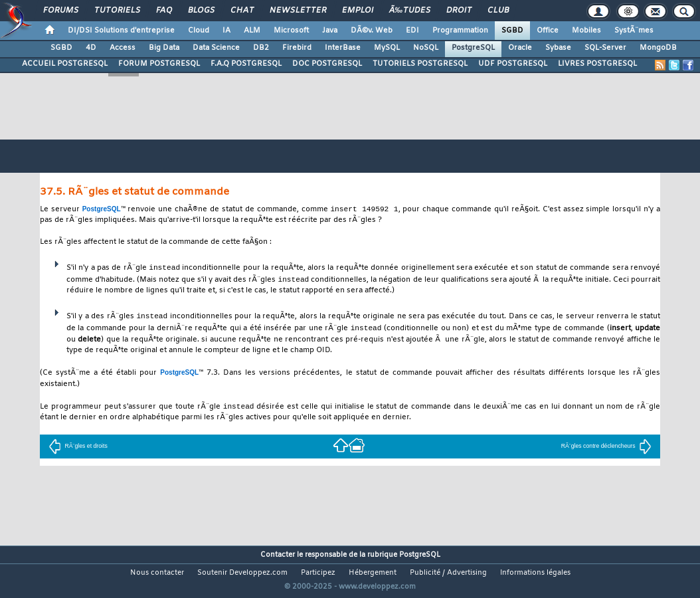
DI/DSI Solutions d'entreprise (121, 31)
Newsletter (298, 11)
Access (123, 48)
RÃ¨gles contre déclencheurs (606, 448)
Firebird (297, 48)
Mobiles (586, 31)
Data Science (216, 48)
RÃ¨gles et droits (78, 448)
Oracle (520, 48)
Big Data (164, 48)
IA (226, 31)
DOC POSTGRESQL (327, 64)
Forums (61, 11)
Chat (242, 11)
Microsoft (291, 31)
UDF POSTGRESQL (513, 64)
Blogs (201, 11)
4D (91, 48)
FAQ (164, 11)
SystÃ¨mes (634, 31)
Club (498, 11)
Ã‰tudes (410, 11)
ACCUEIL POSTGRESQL (65, 64)
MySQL (387, 48)
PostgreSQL (473, 48)
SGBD (512, 31)
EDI (412, 31)
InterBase (343, 48)
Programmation (460, 31)
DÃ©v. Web (372, 31)
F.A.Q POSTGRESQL (246, 64)
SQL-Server (605, 48)
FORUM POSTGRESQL (159, 64)
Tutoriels (117, 11)
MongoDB (658, 48)
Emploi (358, 11)
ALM (252, 31)
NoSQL (426, 48)
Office (548, 31)
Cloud (199, 31)
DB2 (261, 48)
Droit (459, 11)
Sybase (558, 48)
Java (330, 31)
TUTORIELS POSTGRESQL (420, 64)
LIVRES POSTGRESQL (597, 64)
